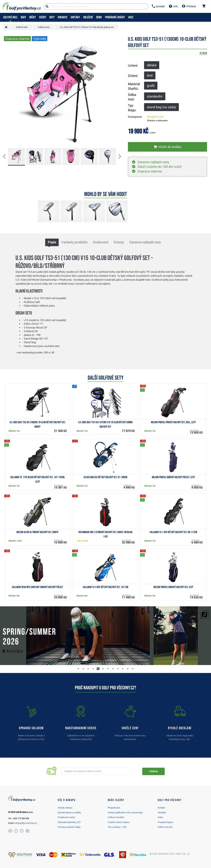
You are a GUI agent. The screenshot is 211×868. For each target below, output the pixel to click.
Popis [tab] (52, 242)
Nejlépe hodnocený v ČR (168, 854)
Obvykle (155, 117)
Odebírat (153, 771)
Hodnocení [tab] (101, 242)
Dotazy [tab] (119, 242)
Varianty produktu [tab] (74, 242)
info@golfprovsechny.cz (26, 823)
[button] (7, 157)
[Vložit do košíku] (167, 147)
